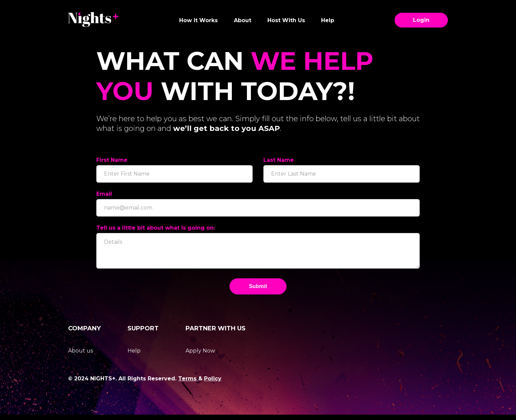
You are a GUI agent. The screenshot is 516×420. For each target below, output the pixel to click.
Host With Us (286, 20)
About (243, 20)
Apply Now (200, 356)
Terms (188, 384)
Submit (258, 292)
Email (104, 194)
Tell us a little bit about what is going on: (156, 228)
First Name (112, 160)
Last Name (279, 160)
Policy (213, 384)
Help (328, 20)
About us (81, 356)
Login (421, 20)
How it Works (198, 20)
